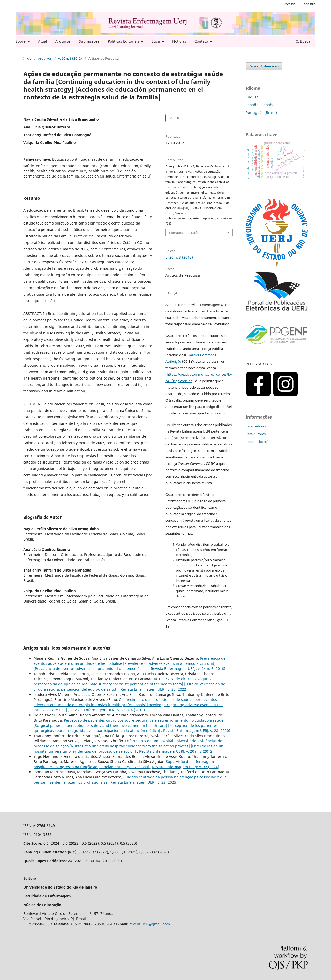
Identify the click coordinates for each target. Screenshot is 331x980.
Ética (156, 41)
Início (27, 58)
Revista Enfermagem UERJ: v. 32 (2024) (186, 767)
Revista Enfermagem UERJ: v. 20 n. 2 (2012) (176, 751)
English (252, 97)
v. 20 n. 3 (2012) (70, 58)
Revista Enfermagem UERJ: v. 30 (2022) (154, 689)
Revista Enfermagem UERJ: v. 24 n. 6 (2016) (188, 669)
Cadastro (309, 4)
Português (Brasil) (261, 113)
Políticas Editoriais (124, 41)
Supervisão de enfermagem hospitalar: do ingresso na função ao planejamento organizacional (124, 764)
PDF (176, 118)
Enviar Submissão (264, 66)
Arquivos (63, 41)
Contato (202, 41)
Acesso (290, 4)
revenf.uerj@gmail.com (150, 924)
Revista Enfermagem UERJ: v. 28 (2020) (197, 731)
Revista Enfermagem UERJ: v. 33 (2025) (144, 782)
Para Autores (256, 434)
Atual (43, 41)
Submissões (89, 41)
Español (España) (261, 105)
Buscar (304, 41)
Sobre (21, 41)
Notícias (179, 41)
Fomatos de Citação (184, 233)
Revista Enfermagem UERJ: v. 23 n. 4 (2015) (108, 710)
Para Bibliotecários (260, 442)
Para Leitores (256, 426)
